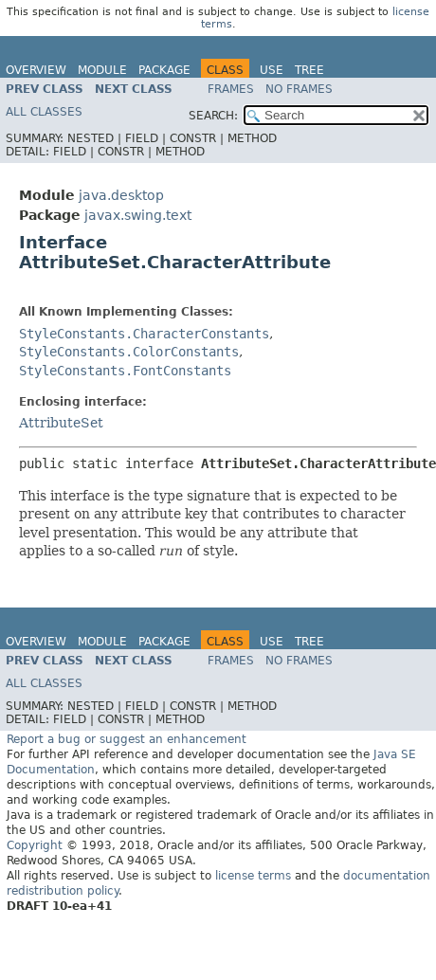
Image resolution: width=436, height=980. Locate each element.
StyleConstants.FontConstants (125, 371)
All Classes (44, 112)
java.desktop (121, 195)
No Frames (299, 89)
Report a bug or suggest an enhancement (127, 739)
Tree (309, 70)
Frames (231, 89)
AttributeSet (61, 423)
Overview (36, 70)
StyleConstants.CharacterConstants (144, 334)
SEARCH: (213, 116)
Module (102, 70)
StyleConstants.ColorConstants (129, 352)
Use (272, 70)
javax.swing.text (138, 215)
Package (164, 70)
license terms (253, 876)
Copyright (35, 845)
